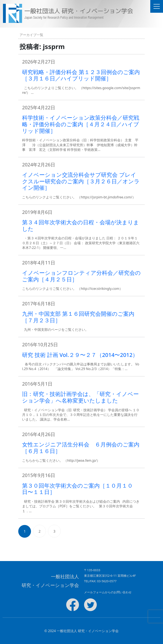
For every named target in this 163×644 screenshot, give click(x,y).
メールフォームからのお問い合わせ (108, 592)
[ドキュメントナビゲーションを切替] (157, 6)
